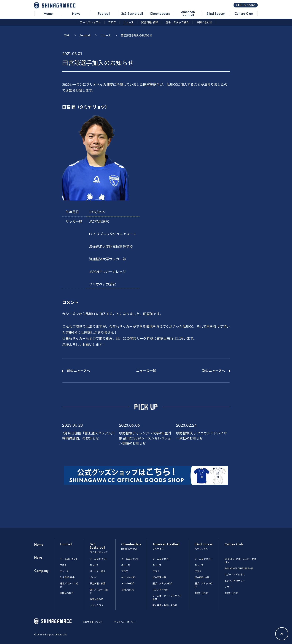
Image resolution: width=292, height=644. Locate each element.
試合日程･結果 (67, 577)
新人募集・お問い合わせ (165, 605)
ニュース (106, 35)
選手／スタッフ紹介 (163, 583)
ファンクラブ (96, 605)
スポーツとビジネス (235, 574)
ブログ (63, 565)
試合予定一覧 (159, 577)
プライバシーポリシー (125, 622)
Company (41, 571)
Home (39, 545)
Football (85, 35)
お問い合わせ (67, 593)
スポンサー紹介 (160, 589)
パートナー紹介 (98, 571)
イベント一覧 (128, 577)
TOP (67, 35)
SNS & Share (246, 5)
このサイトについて (93, 622)
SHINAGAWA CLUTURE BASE (239, 568)
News (38, 558)
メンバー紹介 (128, 583)
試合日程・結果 (98, 583)
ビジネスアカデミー (235, 581)
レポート (229, 587)
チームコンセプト (69, 559)
